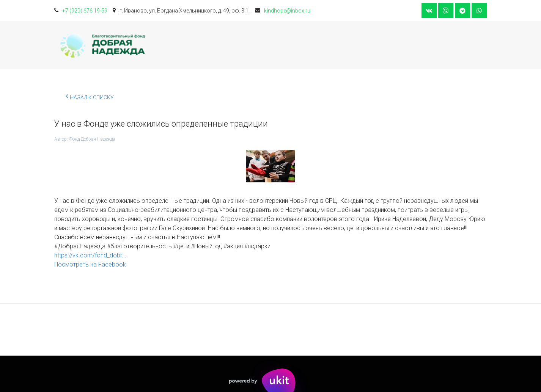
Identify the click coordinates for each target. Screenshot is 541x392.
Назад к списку (90, 96)
